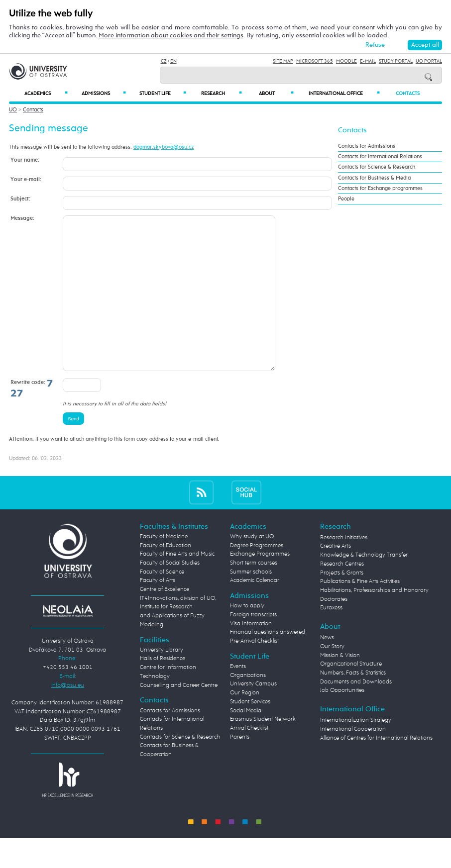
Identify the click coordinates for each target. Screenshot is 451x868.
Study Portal (396, 61)
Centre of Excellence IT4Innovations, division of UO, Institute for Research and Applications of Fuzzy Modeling (178, 637)
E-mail (368, 61)
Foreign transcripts (253, 645)
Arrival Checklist (249, 758)
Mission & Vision (340, 685)
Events (238, 696)
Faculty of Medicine (164, 567)
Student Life (163, 93)
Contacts (408, 94)
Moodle (346, 61)
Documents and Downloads (356, 712)
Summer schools (251, 602)
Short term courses (254, 593)
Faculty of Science (162, 602)
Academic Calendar (255, 610)
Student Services (250, 732)
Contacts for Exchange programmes (380, 189)
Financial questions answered (268, 662)
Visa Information (251, 654)
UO (13, 110)
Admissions (104, 93)
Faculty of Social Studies (170, 593)
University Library (162, 680)
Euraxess (331, 638)
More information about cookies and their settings (171, 36)
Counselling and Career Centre (179, 715)
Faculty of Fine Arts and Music (177, 584)
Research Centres (342, 594)
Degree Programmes (257, 576)
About (276, 93)
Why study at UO (252, 567)
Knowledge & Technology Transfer (364, 585)
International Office (344, 93)
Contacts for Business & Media (374, 178)
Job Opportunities (342, 720)
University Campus (253, 714)
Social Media (246, 741)
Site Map (283, 61)
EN (173, 61)
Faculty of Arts (158, 610)
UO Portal (429, 61)
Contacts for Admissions (367, 146)
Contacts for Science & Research (377, 167)
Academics (46, 93)
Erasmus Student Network (263, 749)
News (327, 668)
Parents (240, 767)
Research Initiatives (344, 568)
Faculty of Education (166, 576)
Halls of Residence (163, 688)
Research (222, 93)
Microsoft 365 (315, 61)
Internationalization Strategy (356, 750)
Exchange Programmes (260, 584)
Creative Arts (336, 576)
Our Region (245, 723)
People (346, 199)
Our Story (332, 676)
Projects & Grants (342, 603)
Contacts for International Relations (380, 157)
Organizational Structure (351, 694)
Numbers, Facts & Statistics (353, 703)
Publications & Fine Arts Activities (360, 611)
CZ (164, 61)
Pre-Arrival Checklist (254, 671)
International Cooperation (353, 759)
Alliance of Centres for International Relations (376, 768)
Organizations (248, 705)
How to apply (247, 636)
